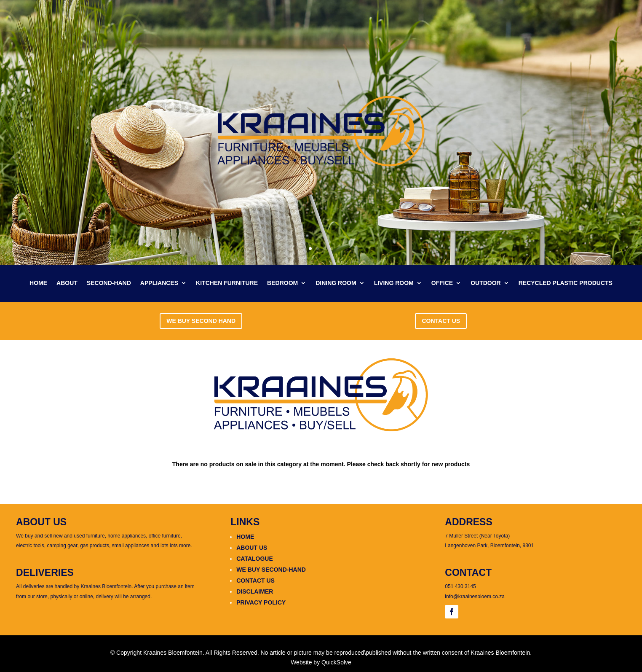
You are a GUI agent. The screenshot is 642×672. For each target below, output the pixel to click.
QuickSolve (336, 662)
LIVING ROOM (394, 283)
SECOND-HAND (109, 283)
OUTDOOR (486, 283)
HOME (38, 283)
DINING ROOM (336, 283)
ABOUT (67, 283)
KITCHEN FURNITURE (227, 283)
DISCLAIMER (255, 591)
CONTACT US (441, 321)
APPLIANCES (159, 283)
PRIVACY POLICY (261, 602)
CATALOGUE (255, 559)
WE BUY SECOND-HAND (271, 570)
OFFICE (442, 283)
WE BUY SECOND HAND (201, 321)
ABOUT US (252, 548)
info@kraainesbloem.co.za (475, 597)
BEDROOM (282, 283)
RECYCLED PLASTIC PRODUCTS (566, 283)
